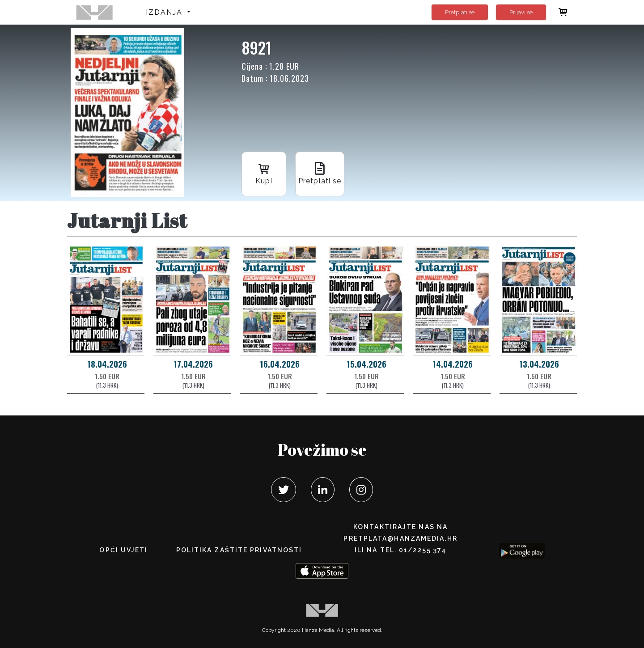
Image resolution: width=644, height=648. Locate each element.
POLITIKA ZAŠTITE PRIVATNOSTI (239, 550)
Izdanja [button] (166, 12)
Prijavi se (521, 12)
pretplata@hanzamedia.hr (400, 538)
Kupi (264, 173)
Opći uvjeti (123, 550)
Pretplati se (460, 12)
